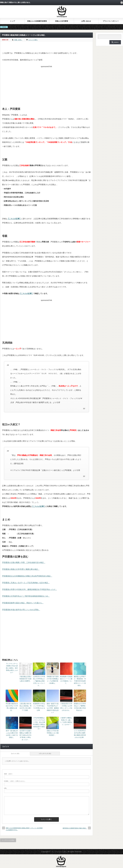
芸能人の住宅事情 (62, 21)
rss (122, 3)
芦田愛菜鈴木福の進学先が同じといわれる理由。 (21, 610)
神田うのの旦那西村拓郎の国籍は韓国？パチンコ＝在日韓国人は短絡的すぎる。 (24, 829)
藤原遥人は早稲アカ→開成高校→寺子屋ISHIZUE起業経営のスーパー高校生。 (80, 681)
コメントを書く (33, 40)
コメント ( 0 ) (15, 754)
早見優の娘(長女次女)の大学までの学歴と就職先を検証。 (12, 707)
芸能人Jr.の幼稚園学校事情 (37, 21)
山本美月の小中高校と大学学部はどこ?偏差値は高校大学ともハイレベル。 (39, 681)
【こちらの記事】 (14, 219)
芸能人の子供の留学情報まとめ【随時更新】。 (53, 733)
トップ (12, 21)
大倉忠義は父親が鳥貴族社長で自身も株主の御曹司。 (25, 679)
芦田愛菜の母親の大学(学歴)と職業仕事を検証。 (21, 569)
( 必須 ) (8, 774)
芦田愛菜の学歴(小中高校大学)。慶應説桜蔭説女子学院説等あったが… (29, 589)
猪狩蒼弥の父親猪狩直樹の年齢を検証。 (75, 828)
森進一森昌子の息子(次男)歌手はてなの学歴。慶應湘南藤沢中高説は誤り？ (53, 708)
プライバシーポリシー (111, 21)
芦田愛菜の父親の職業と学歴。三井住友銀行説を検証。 (24, 562)
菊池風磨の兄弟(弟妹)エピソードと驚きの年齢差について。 (66, 680)
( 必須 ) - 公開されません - (15, 781)
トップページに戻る (8, 840)
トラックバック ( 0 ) (45, 754)
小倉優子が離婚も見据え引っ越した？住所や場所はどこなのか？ (66, 721)
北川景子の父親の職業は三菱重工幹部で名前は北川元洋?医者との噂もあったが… (25, 735)
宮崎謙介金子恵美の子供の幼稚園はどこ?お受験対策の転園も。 (53, 680)
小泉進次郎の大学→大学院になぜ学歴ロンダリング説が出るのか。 (66, 707)
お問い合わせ (86, 21)
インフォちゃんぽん (59, 852)
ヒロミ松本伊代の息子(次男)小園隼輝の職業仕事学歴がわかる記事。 (80, 734)
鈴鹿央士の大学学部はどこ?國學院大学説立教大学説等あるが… (80, 707)
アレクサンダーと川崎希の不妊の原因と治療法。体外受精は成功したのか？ (12, 668)
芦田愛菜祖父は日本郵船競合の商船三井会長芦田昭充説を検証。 (27, 576)
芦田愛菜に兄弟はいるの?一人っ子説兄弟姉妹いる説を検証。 (26, 583)
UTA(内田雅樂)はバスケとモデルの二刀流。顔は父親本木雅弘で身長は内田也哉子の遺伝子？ (39, 723)
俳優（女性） (18, 40)
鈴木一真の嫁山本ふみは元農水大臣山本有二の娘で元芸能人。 (12, 734)
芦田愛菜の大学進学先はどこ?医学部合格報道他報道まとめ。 (26, 596)
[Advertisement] (46, 86)
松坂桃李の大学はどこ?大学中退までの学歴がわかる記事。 (39, 707)
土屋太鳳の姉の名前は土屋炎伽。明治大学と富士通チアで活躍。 (25, 707)
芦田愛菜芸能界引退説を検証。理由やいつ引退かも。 (23, 603)
